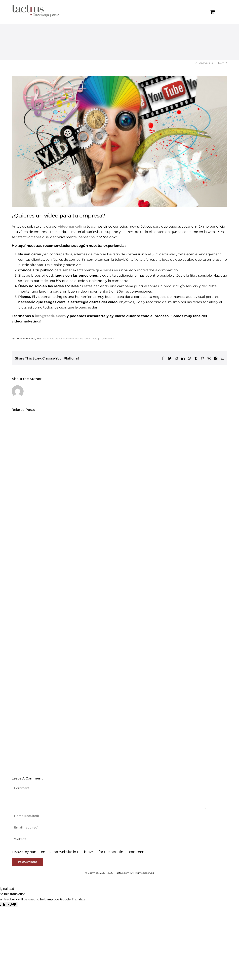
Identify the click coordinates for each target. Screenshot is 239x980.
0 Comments (107, 339)
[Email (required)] (109, 827)
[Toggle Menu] (224, 12)
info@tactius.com (50, 316)
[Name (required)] (109, 816)
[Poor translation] (12, 905)
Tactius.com (122, 873)
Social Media (90, 339)
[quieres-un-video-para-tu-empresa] (119, 142)
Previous (206, 63)
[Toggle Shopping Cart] (212, 12)
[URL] (109, 839)
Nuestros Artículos (73, 339)
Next (220, 63)
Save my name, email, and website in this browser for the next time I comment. (81, 852)
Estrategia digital (53, 339)
